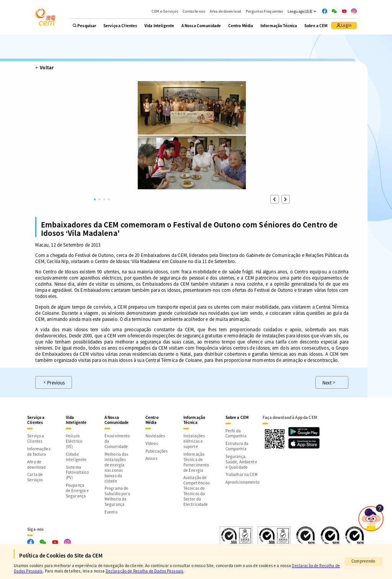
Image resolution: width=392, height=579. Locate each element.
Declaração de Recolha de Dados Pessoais (145, 571)
